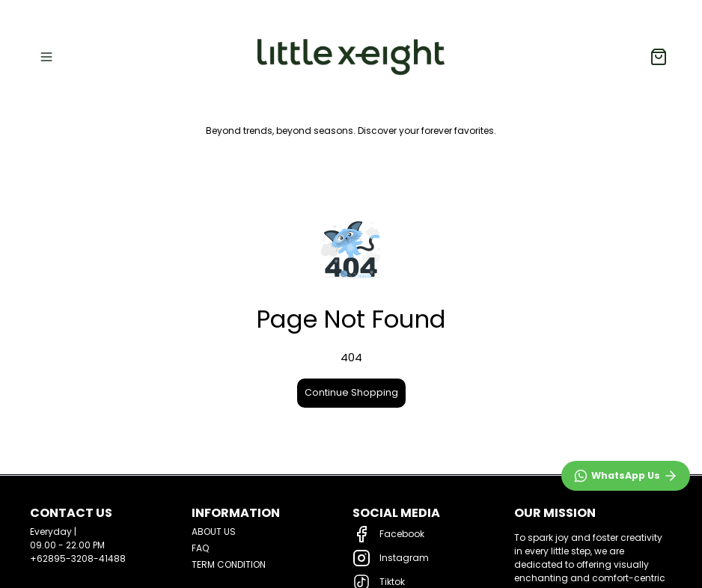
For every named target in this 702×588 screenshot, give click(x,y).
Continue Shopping (351, 392)
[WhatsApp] (626, 476)
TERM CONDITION (229, 564)
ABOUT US (214, 532)
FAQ (200, 548)
